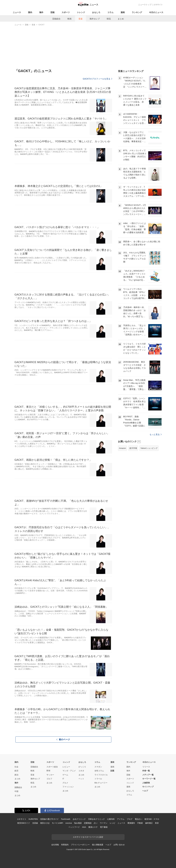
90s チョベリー (101, 783)
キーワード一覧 (149, 779)
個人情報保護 (98, 845)
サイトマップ (148, 787)
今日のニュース (156, 12)
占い (96, 823)
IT (63, 779)
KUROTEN (33, 819)
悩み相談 (78, 823)
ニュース (17, 12)
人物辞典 (146, 783)
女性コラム (99, 771)
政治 (16, 775)
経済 (16, 771)
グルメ (65, 783)
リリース (146, 767)
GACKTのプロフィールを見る (97, 79)
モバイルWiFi (57, 823)
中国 (16, 791)
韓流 (109, 19)
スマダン (98, 767)
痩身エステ (93, 827)
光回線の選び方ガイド (49, 819)
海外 (41, 12)
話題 (112, 771)
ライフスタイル (101, 775)
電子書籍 (104, 827)
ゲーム (65, 775)
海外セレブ (95, 19)
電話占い (138, 819)
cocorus (69, 823)
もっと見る (156, 434)
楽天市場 (133, 448)
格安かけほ (45, 823)
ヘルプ (145, 791)
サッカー (50, 775)
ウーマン (104, 823)
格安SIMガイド (24, 823)
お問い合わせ (119, 845)
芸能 (52, 12)
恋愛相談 (88, 823)
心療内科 (111, 819)
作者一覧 (146, 771)
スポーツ (66, 12)
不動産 (140, 823)
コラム (110, 12)
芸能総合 (56, 19)
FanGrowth (66, 819)
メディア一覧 (148, 775)
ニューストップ (145, 5)
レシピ (113, 823)
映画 (69, 19)
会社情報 (55, 845)
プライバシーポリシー (80, 845)
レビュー (66, 767)
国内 (30, 12)
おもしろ (96, 12)
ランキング (137, 12)
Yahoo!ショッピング (149, 448)
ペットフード (74, 827)
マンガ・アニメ (69, 771)
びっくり (82, 767)
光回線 (35, 823)
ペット (81, 779)
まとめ (121, 19)
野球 (48, 771)
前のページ (63, 739)
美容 (157, 823)
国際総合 (18, 787)
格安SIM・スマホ (152, 819)
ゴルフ (49, 779)
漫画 (123, 12)
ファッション (68, 787)
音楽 (81, 19)
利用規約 (65, 845)
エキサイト (158, 5)
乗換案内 (131, 823)
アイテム (121, 819)
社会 (16, 767)
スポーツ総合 (52, 767)
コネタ (81, 771)
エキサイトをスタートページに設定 (88, 837)
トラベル (98, 779)
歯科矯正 (149, 823)
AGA (84, 827)
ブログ (130, 819)
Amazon (123, 448)
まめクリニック (79, 819)
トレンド (81, 12)
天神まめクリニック (97, 819)
